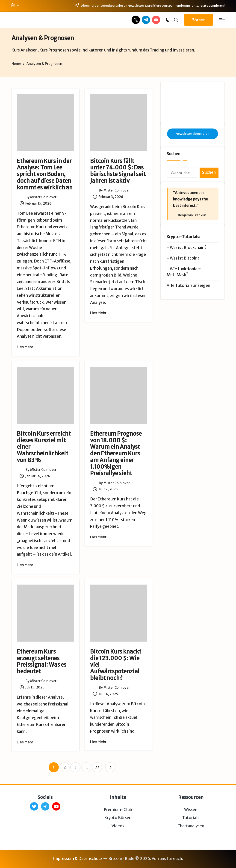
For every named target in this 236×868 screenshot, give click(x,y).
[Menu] (222, 20)
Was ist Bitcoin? (185, 258)
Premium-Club (118, 810)
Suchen (173, 154)
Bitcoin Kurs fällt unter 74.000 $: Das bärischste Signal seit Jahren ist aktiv (118, 171)
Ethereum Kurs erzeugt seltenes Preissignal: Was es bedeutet (42, 661)
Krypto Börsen (118, 818)
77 (97, 767)
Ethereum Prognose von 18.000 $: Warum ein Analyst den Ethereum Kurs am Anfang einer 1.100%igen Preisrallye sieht (116, 454)
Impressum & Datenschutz (78, 859)
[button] (199, 20)
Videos (118, 826)
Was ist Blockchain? (188, 248)
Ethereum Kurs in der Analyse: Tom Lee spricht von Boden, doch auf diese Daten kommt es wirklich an (45, 174)
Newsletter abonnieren (192, 134)
